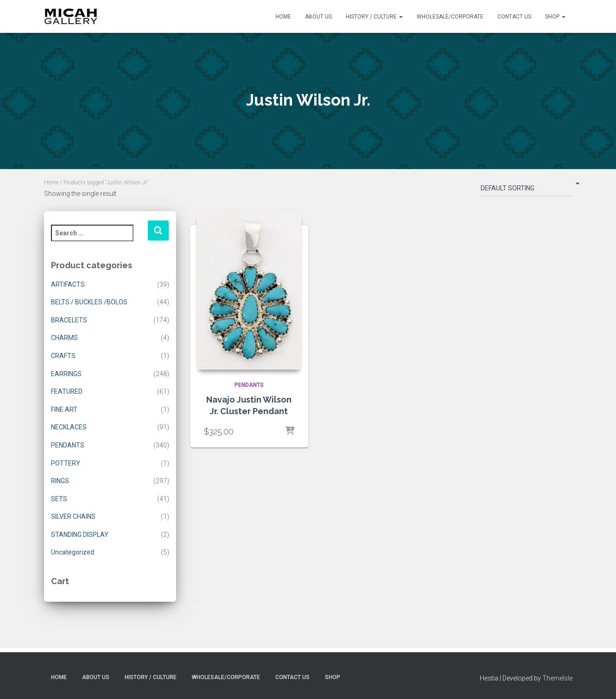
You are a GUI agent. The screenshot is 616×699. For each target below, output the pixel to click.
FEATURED (67, 391)
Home (283, 17)
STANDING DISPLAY (80, 535)
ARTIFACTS (68, 284)
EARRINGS (66, 374)
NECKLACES (69, 427)
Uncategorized (73, 552)
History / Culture (374, 17)
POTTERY (66, 463)
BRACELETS (69, 320)
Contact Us (514, 17)
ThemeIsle (557, 678)
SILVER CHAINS (73, 516)
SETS (59, 499)
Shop (555, 17)
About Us (318, 17)
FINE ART (64, 409)
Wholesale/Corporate (450, 17)
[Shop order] (527, 190)
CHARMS (64, 338)
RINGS (60, 481)
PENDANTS (68, 445)
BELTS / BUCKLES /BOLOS (89, 302)
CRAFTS (63, 356)
